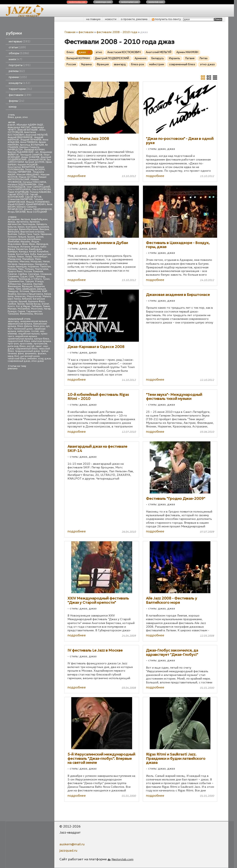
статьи (17, 47)
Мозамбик (24, 309)
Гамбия (12, 304)
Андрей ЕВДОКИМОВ (20, 137)
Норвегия (33, 267)
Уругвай (38, 284)
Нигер (47, 309)
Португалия (42, 269)
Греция (22, 237)
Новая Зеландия (17, 267)
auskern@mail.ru (72, 844)
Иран (32, 244)
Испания (25, 247)
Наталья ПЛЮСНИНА (34, 182)
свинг (39, 346)
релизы (17, 71)
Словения (13, 277)
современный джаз (19, 361)
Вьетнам (12, 234)
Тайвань (12, 279)
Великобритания (29, 229)
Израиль (25, 242)
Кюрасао (20, 296)
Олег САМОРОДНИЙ (38, 187)
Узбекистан (14, 284)
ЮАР (45, 291)
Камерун (13, 252)
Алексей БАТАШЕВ (28, 130)
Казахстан (22, 249)
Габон (22, 234)
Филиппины (26, 314)
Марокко (13, 262)
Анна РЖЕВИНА (29, 142)
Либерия (36, 306)
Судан (24, 277)
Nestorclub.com (122, 859)
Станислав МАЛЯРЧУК (20, 199)
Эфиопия (35, 291)
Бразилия (43, 227)
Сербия (22, 274)
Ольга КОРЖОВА (41, 189)
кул (48, 326)
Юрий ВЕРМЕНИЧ (36, 204)
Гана (29, 234)
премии (18, 77)
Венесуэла (13, 232)
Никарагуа (41, 264)
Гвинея (21, 304)
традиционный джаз (27, 351)
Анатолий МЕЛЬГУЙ (36, 135)
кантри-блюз (42, 339)
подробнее (77, 176)
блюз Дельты (25, 326)
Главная (70, 32)
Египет (45, 304)
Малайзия (28, 259)
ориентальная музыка (20, 339)
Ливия (46, 306)
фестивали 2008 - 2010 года (117, 32)
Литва (28, 257)
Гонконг (12, 237)
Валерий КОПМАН (34, 150)
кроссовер (26, 344)
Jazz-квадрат (28, 15)
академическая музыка (34, 321)
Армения (35, 222)
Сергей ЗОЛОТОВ (18, 194)
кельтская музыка (41, 341)
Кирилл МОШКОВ (28, 165)
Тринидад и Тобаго (30, 279)
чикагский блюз (17, 359)
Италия (35, 247)
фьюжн (42, 354)
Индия (35, 242)
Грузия (31, 237)
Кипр (11, 296)
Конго (11, 306)
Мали (38, 259)
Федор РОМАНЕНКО (38, 202)
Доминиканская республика (24, 239)
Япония (39, 314)
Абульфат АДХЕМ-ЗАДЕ (30, 125)
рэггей (31, 346)
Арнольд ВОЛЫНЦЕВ (32, 145)
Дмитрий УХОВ (37, 160)
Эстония (24, 291)
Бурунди (13, 229)
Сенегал (12, 274)
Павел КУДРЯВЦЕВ (18, 192)
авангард (13, 321)
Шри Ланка (14, 299)
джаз (18, 117)
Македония (14, 259)
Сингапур (34, 274)
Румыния (38, 271)
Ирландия (42, 244)
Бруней (23, 301)
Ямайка (12, 294)
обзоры (19, 53)
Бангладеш (29, 224)
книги (15, 59)
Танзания (13, 314)
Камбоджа (35, 249)
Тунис (46, 279)
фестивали (20, 95)
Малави (12, 309)
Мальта (47, 296)
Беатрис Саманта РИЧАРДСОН (24, 148)
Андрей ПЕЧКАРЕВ (31, 140)
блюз (11, 117)
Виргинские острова (32, 232)
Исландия (13, 247)
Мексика (25, 262)
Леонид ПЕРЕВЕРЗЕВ (20, 172)
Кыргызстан (44, 254)
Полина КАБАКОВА (41, 192)
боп (10, 329)
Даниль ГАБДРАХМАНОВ (38, 209)
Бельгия (12, 227)
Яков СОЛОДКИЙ (37, 212)
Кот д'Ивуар (23, 306)
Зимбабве (13, 242)
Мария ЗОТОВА (28, 177)
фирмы (16, 101)
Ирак (25, 244)
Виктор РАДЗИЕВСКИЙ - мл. (23, 152)
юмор (13, 107)
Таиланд (40, 277)
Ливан (20, 257)
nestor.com (77, 2)
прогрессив (40, 344)
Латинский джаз (23, 329)
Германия (46, 234)
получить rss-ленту (166, 19)
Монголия (37, 309)
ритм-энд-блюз (17, 346)
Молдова (36, 262)
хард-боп (13, 356)
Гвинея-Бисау (33, 304)
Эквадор (13, 291)
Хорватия (39, 286)
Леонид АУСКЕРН (35, 170)
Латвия (12, 257)
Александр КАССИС (19, 127)
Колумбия (43, 252)
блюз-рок (39, 326)
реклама (13, 369)
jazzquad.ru (68, 850)
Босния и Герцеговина (30, 294)
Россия (28, 271)
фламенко (31, 354)
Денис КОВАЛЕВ (30, 157)
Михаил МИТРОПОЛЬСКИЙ (27, 178)
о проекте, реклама (134, 19)
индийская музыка (26, 336)
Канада (23, 252)
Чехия (11, 289)
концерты (19, 83)
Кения (48, 294)
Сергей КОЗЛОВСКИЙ (23, 196)
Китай (32, 252)
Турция (29, 281)
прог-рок (13, 344)
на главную (93, 19)
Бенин (21, 227)
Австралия (14, 219)
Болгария (31, 227)
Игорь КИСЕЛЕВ (17, 212)
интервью (19, 41)
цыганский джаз (30, 356)
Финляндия (14, 286)
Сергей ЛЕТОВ (33, 197)
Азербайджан (39, 219)
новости (111, 19)
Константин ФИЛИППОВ (21, 167)
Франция (27, 286)
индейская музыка (29, 334)
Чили (18, 289)
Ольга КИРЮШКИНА (19, 189)
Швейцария (29, 289)
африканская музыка (20, 324)
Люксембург (40, 257)
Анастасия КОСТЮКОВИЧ (22, 133)
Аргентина (22, 222)
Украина (27, 284)
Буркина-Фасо (36, 301)
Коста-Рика (23, 254)
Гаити (36, 234)
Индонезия (14, 244)
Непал (46, 262)
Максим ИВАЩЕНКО (28, 175)
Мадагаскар (34, 296)
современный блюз (26, 349)
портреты (20, 65)
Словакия (46, 274)
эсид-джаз (45, 359)
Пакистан (45, 267)
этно (25, 117)
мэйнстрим (24, 331)
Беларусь (42, 224)
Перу (21, 269)
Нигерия (12, 264)
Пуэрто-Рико (15, 271)
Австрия (25, 219)
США (31, 277)
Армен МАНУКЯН (187, 52)
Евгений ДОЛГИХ (35, 162)
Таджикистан (34, 311)
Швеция (41, 289)
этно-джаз (38, 361)
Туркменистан (16, 281)
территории (20, 89)
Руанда (12, 311)
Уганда (39, 281)
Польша (29, 269)
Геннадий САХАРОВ (31, 155)
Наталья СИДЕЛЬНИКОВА (22, 185)
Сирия (21, 311)
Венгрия (44, 229)
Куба (33, 254)
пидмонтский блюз (19, 341)
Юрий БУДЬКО (16, 204)
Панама (12, 269)
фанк (21, 354)
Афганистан (14, 224)
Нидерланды (26, 264)
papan (11, 125)
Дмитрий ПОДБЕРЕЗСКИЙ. (112, 58)
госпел (35, 331)
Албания (27, 299)
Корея (11, 254)
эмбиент (32, 359)
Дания (40, 237)
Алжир (11, 222)
